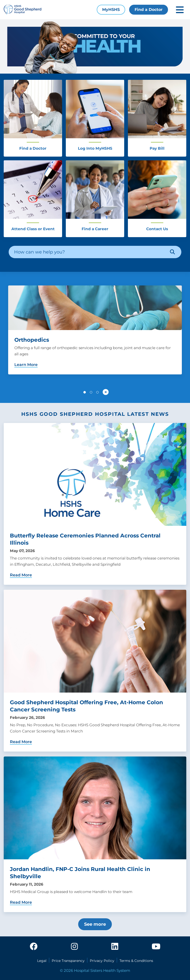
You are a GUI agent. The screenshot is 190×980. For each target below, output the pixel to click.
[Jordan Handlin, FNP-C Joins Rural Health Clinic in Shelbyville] (95, 834)
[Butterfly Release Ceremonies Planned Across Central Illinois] (95, 504)
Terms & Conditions (136, 961)
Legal (42, 961)
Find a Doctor (149, 10)
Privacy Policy (102, 961)
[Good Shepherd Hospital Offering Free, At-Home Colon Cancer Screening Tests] (95, 671)
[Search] (172, 252)
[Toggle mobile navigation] (180, 10)
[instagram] (74, 947)
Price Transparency (68, 961)
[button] (85, 392)
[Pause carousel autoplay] (106, 392)
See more (95, 924)
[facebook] (34, 947)
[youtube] (156, 947)
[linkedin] (115, 947)
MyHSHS (111, 10)
